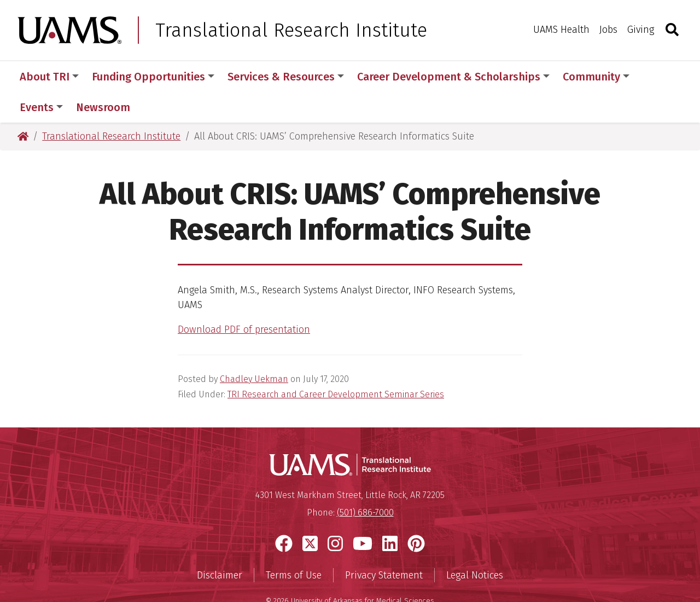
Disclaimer (220, 545)
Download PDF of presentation (244, 299)
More (661, 77)
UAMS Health (561, 30)
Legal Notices (475, 545)
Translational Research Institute (291, 30)
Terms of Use (294, 545)
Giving (641, 30)
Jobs (608, 30)
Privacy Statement (384, 545)
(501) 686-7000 (365, 482)
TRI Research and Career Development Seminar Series (336, 364)
